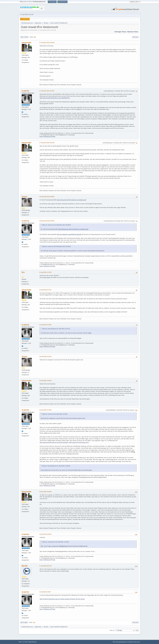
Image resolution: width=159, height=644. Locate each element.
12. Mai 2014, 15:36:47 (45, 592)
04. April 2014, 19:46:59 (45, 492)
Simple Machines (32, 642)
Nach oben (24, 623)
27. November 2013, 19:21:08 (47, 143)
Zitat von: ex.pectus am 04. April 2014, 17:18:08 (56, 542)
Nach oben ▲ (137, 642)
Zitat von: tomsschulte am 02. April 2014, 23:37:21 (56, 329)
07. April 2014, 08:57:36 (45, 566)
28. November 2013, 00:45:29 (47, 221)
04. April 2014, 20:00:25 (45, 534)
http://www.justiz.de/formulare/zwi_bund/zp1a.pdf (71, 200)
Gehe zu (112, 630)
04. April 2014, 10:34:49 (45, 356)
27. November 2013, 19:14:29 (47, 91)
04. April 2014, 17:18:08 (45, 410)
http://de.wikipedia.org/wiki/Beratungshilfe (69, 234)
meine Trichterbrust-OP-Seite (47, 137)
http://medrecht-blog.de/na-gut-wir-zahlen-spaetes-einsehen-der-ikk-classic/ (62, 599)
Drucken (135, 37)
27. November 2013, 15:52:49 (47, 43)
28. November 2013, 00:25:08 (47, 197)
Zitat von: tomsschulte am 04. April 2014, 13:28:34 (56, 466)
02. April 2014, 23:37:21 (45, 290)
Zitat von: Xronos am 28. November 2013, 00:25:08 (56, 225)
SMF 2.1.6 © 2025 (23, 642)
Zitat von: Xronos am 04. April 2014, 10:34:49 (55, 414)
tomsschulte (26, 43)
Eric (23, 272)
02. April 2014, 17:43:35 (45, 272)
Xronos (24, 197)
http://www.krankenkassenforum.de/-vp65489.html (55, 98)
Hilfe (114, 642)
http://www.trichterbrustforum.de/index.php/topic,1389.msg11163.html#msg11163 (64, 442)
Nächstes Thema (133, 32)
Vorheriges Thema (120, 32)
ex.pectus (25, 91)
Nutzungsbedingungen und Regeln (124, 642)
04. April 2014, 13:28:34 (45, 381)
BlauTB (25, 566)
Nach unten (24, 37)
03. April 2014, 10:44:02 (45, 325)
